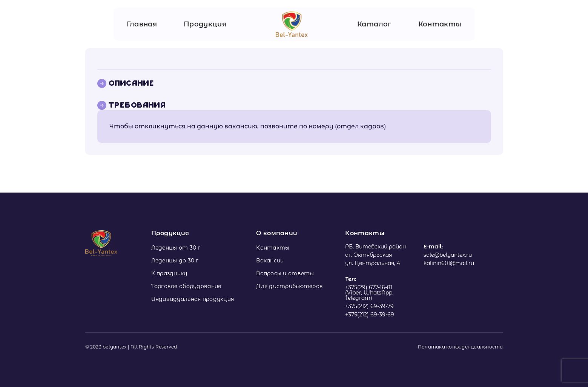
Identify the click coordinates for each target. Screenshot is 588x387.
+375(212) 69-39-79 (369, 306)
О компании (277, 233)
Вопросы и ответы (285, 273)
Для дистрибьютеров (289, 286)
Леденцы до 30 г (175, 261)
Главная (142, 24)
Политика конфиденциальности (460, 347)
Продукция (205, 24)
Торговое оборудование (186, 286)
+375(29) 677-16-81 (369, 287)
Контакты (440, 24)
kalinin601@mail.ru (449, 263)
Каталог (374, 24)
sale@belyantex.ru (448, 255)
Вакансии (270, 261)
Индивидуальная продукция (193, 299)
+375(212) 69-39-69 (370, 315)
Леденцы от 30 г (176, 248)
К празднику (169, 273)
